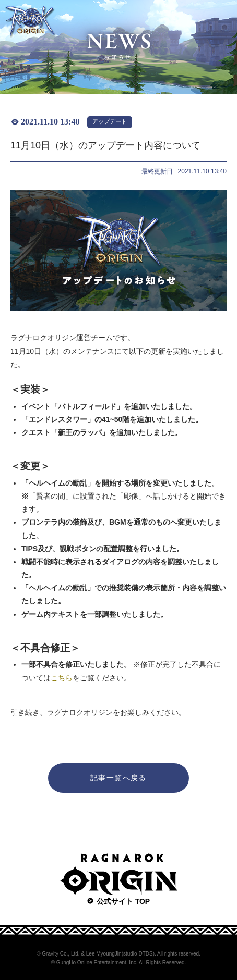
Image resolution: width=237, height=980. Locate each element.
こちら (62, 678)
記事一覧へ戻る (118, 778)
